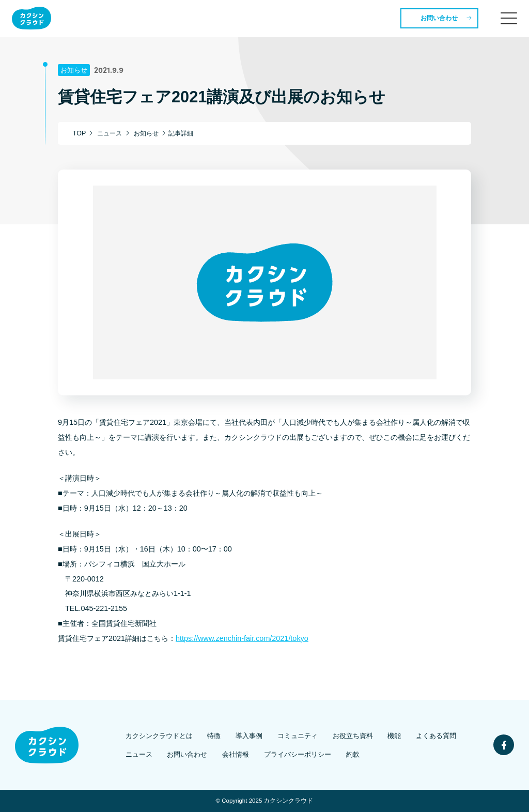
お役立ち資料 (353, 736)
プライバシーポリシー (298, 754)
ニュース (139, 754)
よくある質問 (436, 736)
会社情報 (236, 754)
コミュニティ (298, 736)
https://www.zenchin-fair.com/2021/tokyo (242, 638)
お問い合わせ (439, 18)
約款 (353, 754)
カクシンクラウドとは (159, 736)
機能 (394, 736)
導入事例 (249, 736)
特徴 (214, 736)
